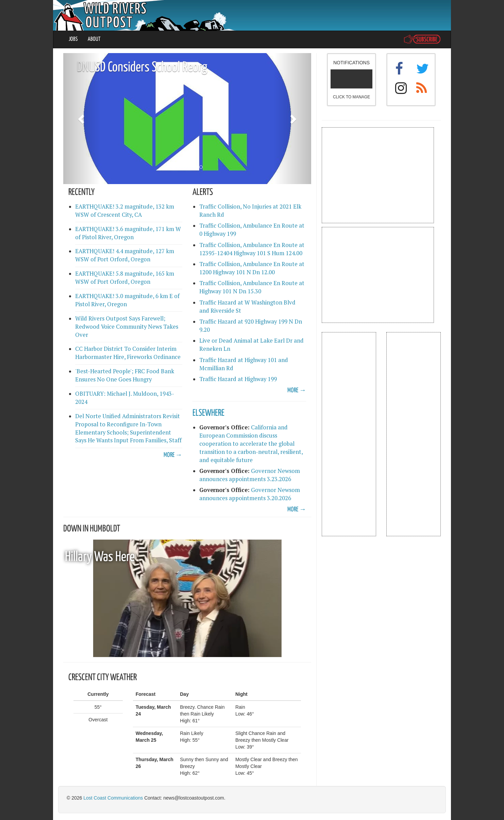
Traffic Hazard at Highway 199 (238, 379)
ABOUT (94, 39)
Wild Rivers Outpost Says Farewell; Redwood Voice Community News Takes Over (127, 327)
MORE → (173, 455)
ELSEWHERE (208, 413)
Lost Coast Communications (113, 798)
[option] (187, 119)
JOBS (73, 39)
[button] (82, 119)
